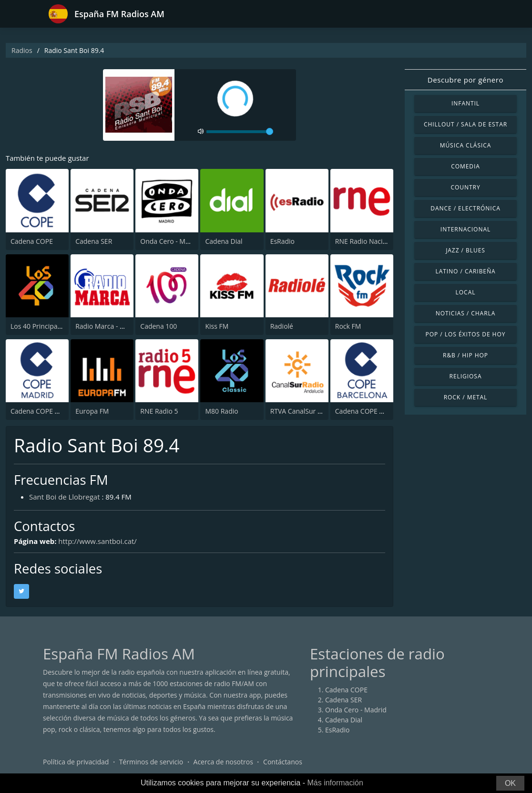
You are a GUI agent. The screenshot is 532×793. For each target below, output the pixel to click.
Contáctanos (283, 762)
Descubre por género (465, 80)
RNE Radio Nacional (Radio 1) (380, 241)
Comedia (465, 166)
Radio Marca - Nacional (111, 326)
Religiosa (466, 376)
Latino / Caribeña (465, 271)
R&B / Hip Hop (465, 355)
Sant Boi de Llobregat (65, 497)
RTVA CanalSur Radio (303, 411)
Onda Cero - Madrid (171, 241)
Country (465, 187)
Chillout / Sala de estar (465, 124)
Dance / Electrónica (465, 208)
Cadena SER (94, 241)
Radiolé (282, 326)
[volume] (240, 132)
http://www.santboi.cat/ (98, 541)
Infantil (465, 103)
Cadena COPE (32, 241)
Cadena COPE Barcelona (373, 411)
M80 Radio (221, 411)
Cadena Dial (224, 241)
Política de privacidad (76, 762)
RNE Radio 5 (159, 411)
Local (466, 292)
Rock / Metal (466, 397)
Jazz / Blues (465, 250)
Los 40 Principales (38, 326)
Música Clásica (466, 145)
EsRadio (282, 241)
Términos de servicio (151, 762)
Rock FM (348, 326)
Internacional (465, 229)
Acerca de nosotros (223, 762)
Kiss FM (217, 326)
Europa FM (92, 411)
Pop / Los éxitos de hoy (466, 334)
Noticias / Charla (466, 313)
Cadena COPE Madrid (44, 411)
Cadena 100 (159, 326)
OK (510, 783)
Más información (335, 783)
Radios (22, 50)
